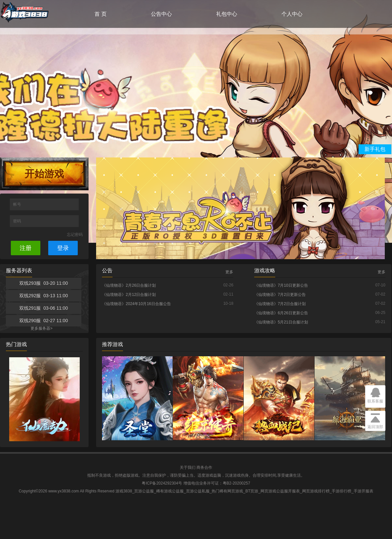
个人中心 (292, 14)
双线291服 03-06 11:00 (44, 308)
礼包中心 (227, 14)
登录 (63, 248)
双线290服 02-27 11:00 (44, 321)
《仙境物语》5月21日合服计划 (281, 322)
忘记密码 (75, 235)
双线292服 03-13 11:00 (44, 296)
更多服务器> (41, 328)
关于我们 (188, 467)
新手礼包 (375, 149)
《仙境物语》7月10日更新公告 (281, 285)
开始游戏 (44, 174)
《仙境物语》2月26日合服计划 (129, 285)
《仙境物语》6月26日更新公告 (281, 313)
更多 (229, 272)
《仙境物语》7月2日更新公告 (280, 295)
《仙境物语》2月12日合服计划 (129, 295)
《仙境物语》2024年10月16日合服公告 (136, 304)
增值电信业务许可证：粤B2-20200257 (217, 483)
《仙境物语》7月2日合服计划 (280, 304)
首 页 (100, 14)
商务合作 (204, 467)
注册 (26, 248)
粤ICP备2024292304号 (162, 483)
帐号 (18, 204)
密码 (18, 221)
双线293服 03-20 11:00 (44, 283)
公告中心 (161, 14)
